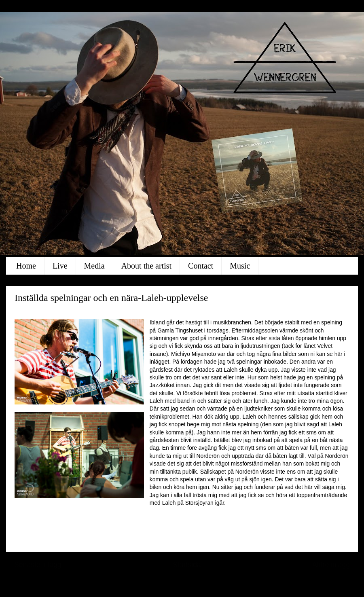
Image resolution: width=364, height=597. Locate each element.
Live (60, 266)
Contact (201, 266)
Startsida (187, 565)
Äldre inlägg (331, 565)
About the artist (146, 266)
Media (94, 266)
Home (26, 266)
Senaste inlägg (38, 565)
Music (240, 266)
